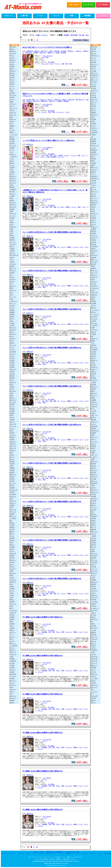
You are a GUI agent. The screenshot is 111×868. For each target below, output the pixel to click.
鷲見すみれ (13, 391)
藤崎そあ (12, 532)
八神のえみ (13, 654)
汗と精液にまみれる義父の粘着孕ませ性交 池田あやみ (43, 617)
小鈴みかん (94, 282)
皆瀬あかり (94, 595)
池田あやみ (44, 101)
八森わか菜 (94, 659)
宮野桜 (11, 621)
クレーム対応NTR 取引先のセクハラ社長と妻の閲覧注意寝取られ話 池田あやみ (52, 232)
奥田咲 (93, 161)
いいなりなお (13, 135)
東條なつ (93, 417)
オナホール (5, 853)
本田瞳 (93, 551)
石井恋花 (12, 143)
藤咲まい (12, 534)
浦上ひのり (13, 183)
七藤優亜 (12, 468)
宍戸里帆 (93, 334)
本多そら (12, 551)
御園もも (12, 600)
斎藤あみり (94, 295)
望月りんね (13, 604)
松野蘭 (11, 571)
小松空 (11, 260)
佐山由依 (12, 323)
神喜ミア (12, 246)
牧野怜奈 (12, 558)
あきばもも (94, 78)
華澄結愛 (66, 101)
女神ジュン (13, 632)
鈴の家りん (94, 367)
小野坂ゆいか (95, 178)
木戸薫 (11, 231)
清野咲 (11, 393)
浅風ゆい (12, 69)
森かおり (12, 648)
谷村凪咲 (12, 409)
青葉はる (12, 64)
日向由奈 (93, 510)
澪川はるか (13, 580)
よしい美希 (94, 678)
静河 (92, 336)
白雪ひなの (13, 369)
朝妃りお (12, 80)
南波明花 (12, 472)
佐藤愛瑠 (12, 312)
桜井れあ (12, 282)
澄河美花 (93, 374)
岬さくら (93, 575)
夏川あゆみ (28, 53)
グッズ (103, 16)
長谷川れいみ (13, 490)
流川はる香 (94, 696)
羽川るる (12, 174)
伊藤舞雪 (93, 141)
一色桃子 (93, 135)
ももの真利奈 (13, 646)
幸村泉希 (12, 678)
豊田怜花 (12, 437)
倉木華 (93, 253)
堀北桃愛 (12, 547)
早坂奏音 (12, 505)
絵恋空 (11, 185)
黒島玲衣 (93, 268)
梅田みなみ (13, 181)
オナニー (44, 112)
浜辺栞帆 (93, 496)
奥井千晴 (12, 192)
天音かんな (13, 104)
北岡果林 (93, 229)
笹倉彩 (11, 299)
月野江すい (94, 402)
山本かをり (13, 670)
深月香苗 (12, 602)
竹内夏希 (36, 53)
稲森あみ (12, 163)
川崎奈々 (12, 222)
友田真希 (93, 428)
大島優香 (93, 152)
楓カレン (93, 187)
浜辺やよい (13, 503)
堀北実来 (29, 101)
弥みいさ (12, 106)
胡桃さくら (94, 260)
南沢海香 (93, 600)
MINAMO (94, 606)
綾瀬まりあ (13, 119)
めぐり (11, 635)
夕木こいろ (94, 663)
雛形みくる (13, 516)
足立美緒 (12, 93)
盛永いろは (13, 446)
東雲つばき (13, 334)
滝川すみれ (94, 380)
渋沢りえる (13, 345)
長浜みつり (94, 437)
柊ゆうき (50, 100)
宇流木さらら (95, 146)
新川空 (11, 124)
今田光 (11, 170)
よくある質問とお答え (70, 852)
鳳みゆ (93, 156)
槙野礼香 (12, 556)
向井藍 (93, 624)
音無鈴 (11, 198)
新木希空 (93, 106)
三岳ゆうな (43, 100)
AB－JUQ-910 (47, 239)
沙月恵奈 (93, 321)
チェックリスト (88, 5)
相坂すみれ (13, 47)
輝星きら (12, 235)
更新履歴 (87, 16)
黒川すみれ (94, 262)
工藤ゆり (93, 249)
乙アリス (93, 174)
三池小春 (93, 567)
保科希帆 (12, 538)
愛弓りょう (94, 102)
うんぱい (93, 148)
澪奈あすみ (13, 582)
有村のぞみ (94, 115)
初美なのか (13, 496)
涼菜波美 (12, 387)
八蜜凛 (93, 485)
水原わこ (12, 593)
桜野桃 (11, 288)
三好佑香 (12, 628)
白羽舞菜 (12, 363)
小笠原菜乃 (13, 189)
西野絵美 (93, 464)
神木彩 (93, 209)
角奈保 (93, 376)
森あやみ (93, 641)
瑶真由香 (12, 514)
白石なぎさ (94, 347)
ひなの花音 (13, 518)
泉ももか (12, 150)
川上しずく (13, 216)
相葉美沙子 (13, 51)
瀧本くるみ (13, 402)
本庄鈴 (93, 549)
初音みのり (94, 490)
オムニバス (45, 64)
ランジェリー (60, 112)
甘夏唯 (11, 102)
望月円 (11, 639)
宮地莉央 (12, 619)
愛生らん (12, 56)
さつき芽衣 (94, 325)
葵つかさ (93, 60)
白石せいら (13, 354)
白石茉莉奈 (94, 350)
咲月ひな (12, 308)
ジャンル (56, 16)
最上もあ (12, 637)
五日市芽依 (94, 132)
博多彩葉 (12, 488)
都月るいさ (94, 422)
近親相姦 (44, 632)
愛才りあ (93, 53)
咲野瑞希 (93, 301)
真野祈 (11, 575)
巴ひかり (93, 424)
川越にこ (93, 220)
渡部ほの (12, 703)
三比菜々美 (13, 613)
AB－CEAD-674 (48, 104)
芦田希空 (12, 84)
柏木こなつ (94, 198)
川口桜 (11, 220)
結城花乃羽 (13, 674)
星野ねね (12, 540)
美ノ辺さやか (13, 611)
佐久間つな (13, 279)
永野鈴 (93, 435)
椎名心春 (71, 100)
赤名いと (93, 69)
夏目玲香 (12, 461)
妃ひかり (93, 224)
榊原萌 (93, 299)
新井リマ (93, 104)
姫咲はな (93, 514)
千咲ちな (12, 417)
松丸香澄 (63, 53)
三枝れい (93, 297)
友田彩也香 (94, 426)
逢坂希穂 (12, 187)
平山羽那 (12, 525)
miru (92, 621)
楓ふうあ (93, 189)
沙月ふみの (94, 323)
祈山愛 (57, 53)
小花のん (93, 185)
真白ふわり (94, 553)
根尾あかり (94, 475)
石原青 (93, 121)
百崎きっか (13, 643)
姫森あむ (12, 523)
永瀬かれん (13, 442)
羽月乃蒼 (93, 501)
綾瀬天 (11, 117)
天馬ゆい (93, 413)
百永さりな (94, 637)
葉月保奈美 (13, 494)
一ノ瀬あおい (13, 156)
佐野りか (12, 319)
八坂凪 (11, 657)
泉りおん (93, 126)
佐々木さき (94, 319)
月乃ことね (13, 426)
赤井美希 (93, 67)
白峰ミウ (93, 358)
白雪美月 (12, 371)
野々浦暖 (93, 479)
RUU (92, 694)
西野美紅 (12, 479)
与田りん (12, 692)
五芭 (92, 137)
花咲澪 (11, 499)
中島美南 (12, 439)
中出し (56, 155)
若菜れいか (13, 698)
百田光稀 (93, 635)
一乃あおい (94, 130)
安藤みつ (12, 132)
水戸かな (93, 593)
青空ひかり (94, 64)
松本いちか (94, 560)
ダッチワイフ (12, 853)
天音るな (12, 110)
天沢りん (12, 99)
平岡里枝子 (94, 516)
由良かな (93, 676)
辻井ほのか (94, 407)
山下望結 (12, 665)
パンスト (74, 207)
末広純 (93, 363)
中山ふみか (94, 442)
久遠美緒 (12, 238)
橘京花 (93, 391)
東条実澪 (12, 433)
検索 (72, 16)
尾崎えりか (94, 167)
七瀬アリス (94, 455)
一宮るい (12, 159)
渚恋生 (11, 453)
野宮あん (12, 485)
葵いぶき (93, 58)
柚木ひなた (13, 681)
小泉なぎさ (13, 244)
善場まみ (12, 398)
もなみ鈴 (93, 630)
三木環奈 (12, 325)
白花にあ (12, 374)
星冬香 (11, 543)
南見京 (11, 606)
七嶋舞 (93, 453)
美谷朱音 (93, 586)
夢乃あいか (94, 674)
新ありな (93, 108)
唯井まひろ (94, 387)
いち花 (11, 152)
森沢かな (37, 51)
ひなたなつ (94, 507)
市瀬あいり (13, 154)
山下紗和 (12, 663)
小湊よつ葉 (94, 292)
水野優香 (93, 580)
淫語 (67, 64)
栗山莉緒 (93, 257)
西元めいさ (94, 470)
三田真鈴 (93, 589)
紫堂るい (12, 332)
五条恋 (93, 279)
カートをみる (103, 5)
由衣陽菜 (12, 672)
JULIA (93, 343)
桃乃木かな (94, 639)
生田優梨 (12, 139)
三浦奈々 (12, 578)
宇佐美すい (71, 51)
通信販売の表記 (49, 852)
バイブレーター (21, 853)
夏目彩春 (93, 446)
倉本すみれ (94, 255)
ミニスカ (73, 155)
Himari (93, 512)
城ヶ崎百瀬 (13, 352)
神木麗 (93, 211)
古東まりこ (13, 253)
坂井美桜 (12, 273)
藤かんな (93, 527)
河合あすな (94, 214)
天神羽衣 (12, 97)
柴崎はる (12, 343)
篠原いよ (12, 336)
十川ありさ (13, 435)
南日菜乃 (93, 604)
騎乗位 (61, 155)
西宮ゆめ (93, 466)
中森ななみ (13, 448)
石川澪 (93, 117)
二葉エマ (93, 534)
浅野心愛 (12, 75)
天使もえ (93, 93)
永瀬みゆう (13, 444)
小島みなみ (94, 277)
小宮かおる (13, 264)
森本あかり (13, 650)
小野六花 (93, 183)
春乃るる (93, 503)
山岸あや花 (94, 657)
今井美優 (12, 167)
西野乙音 (12, 477)
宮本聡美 (12, 624)
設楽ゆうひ (94, 339)
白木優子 (93, 354)
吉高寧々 (93, 681)
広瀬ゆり (93, 521)
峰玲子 (11, 608)
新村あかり (94, 461)
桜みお (11, 292)
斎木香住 (12, 266)
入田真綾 (12, 172)
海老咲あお (94, 150)
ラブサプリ (77, 853)
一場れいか (79, 51)
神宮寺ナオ (94, 360)
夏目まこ (12, 459)
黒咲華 (93, 266)
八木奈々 (93, 648)
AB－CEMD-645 (48, 147)
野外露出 (54, 157)
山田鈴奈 (12, 668)
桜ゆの (11, 295)
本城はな (12, 549)
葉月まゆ (93, 488)
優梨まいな (94, 665)
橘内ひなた (94, 393)
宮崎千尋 (12, 615)
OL (58, 207)
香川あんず (13, 203)
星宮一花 (93, 547)
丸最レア (93, 564)
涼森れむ (93, 371)
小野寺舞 (93, 181)
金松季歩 (93, 205)
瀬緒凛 (11, 396)
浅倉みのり (13, 71)
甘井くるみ (13, 95)
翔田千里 (93, 345)
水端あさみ (94, 582)
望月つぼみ (94, 628)
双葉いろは (94, 532)
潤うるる (12, 350)
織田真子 (93, 172)
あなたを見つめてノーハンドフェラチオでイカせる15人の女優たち (47, 47)
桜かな (11, 284)
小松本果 (12, 262)
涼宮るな (12, 389)
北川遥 (11, 224)
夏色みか (12, 455)
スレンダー (69, 632)
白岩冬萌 (12, 360)
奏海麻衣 (12, 209)
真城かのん (13, 560)
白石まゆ (12, 358)
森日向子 (93, 646)
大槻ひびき (94, 154)
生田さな (12, 137)
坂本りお (12, 277)
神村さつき (13, 214)
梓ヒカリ (93, 84)
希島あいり (94, 227)
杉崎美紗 (12, 378)
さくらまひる (95, 310)
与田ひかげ (13, 689)
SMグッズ (48, 853)
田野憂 (93, 398)
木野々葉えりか (80, 100)
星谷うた (12, 536)
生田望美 (59, 101)
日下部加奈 (94, 246)
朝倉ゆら (12, 73)
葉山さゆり (44, 51)
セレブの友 (45, 57)
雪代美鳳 (93, 668)
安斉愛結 (12, 126)
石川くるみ (13, 146)
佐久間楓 (93, 303)
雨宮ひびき (94, 99)
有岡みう (93, 110)
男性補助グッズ (69, 853)
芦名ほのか (94, 82)
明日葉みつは (95, 56)
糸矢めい (12, 161)
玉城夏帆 (93, 400)
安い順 (82, 35)
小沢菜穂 (12, 196)
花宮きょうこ (95, 492)
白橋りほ (93, 356)
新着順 (67, 35)
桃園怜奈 (93, 632)
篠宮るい (12, 341)
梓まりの (12, 86)
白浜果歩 (12, 365)
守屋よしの (13, 652)
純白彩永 (12, 562)
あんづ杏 (12, 130)
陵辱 (63, 632)
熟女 (71, 64)
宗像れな (12, 630)
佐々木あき (94, 317)
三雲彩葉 (12, 589)
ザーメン (58, 64)
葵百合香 (57, 51)
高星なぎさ (13, 400)
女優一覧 (24, 16)
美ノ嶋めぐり (95, 608)
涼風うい (12, 380)
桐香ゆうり (51, 53)
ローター (28, 853)
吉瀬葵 (11, 229)
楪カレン (93, 670)
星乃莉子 (93, 545)
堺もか (11, 275)
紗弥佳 (11, 321)
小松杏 (51, 51)
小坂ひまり (52, 101)
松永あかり (13, 569)
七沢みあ (93, 450)
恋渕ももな (94, 271)
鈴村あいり (94, 369)
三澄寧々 (12, 595)
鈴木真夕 (93, 365)
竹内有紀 (93, 382)
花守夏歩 (93, 494)
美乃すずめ (94, 611)
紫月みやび (13, 330)
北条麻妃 (93, 540)
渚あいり (93, 444)
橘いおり (12, 407)
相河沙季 (93, 49)
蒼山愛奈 (12, 67)
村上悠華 (93, 626)
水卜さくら (94, 569)
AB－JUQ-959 (47, 199)
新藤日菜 (12, 376)
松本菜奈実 (94, 562)
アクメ (68, 112)
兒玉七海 (93, 284)
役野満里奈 (94, 650)
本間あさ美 (13, 553)
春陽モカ (93, 505)
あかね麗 (93, 71)
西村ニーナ (35, 100)
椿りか (93, 409)
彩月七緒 (12, 306)
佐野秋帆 (12, 314)
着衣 (79, 207)
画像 (38, 35)
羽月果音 (12, 492)
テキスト (45, 35)
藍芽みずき (94, 47)
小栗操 (93, 165)
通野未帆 (93, 420)
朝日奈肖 (12, 78)
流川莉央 (93, 698)
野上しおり (13, 483)
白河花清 (63, 51)
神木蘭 (11, 211)
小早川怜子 (94, 286)
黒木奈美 (93, 264)
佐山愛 (93, 328)
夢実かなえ (13, 685)
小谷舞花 (12, 251)
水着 (48, 157)
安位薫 (93, 652)
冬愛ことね (94, 415)
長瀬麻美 (93, 433)
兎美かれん (13, 176)
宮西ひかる (94, 619)
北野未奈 (93, 231)
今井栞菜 (93, 143)
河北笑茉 (12, 218)
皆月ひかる (94, 597)
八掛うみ (93, 654)
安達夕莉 (93, 86)
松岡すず (12, 567)
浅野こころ (94, 80)
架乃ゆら (93, 207)
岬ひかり (12, 591)
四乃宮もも (13, 339)
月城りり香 (13, 424)
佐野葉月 (12, 317)
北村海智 (93, 233)
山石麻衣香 (13, 661)
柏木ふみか (13, 207)
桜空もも (93, 312)
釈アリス (12, 347)
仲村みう (93, 439)
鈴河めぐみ (13, 382)
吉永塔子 (93, 683)
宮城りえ (65, 100)
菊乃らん (93, 222)
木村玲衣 (93, 242)
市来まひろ (94, 128)
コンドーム (61, 853)
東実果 (11, 91)
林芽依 (11, 507)
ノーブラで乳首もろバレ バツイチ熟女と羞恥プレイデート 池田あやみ (48, 140)
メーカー (40, 16)
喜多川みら (13, 227)
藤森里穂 (93, 529)
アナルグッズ (41, 853)
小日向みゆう (95, 288)
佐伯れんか (13, 271)
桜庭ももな (13, 290)
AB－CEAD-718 (48, 56)
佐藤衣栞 (12, 310)
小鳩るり (12, 257)
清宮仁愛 (93, 244)
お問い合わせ (74, 5)
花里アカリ (13, 501)
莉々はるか (94, 692)
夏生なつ (12, 457)
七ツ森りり (94, 457)
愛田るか (12, 49)
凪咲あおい (13, 450)
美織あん (12, 586)
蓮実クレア (94, 481)
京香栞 (11, 233)
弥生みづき (94, 661)
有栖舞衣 (93, 113)
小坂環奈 (12, 249)
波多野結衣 (30, 51)
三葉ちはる (94, 591)
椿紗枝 (11, 431)
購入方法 (36, 852)
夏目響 (93, 448)
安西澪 (11, 128)
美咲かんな (94, 573)
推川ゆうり (94, 170)
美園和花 (93, 584)
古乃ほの (93, 538)
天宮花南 (93, 97)
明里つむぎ (94, 73)
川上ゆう (93, 216)
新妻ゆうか (13, 475)
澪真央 (11, 584)
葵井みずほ (13, 53)
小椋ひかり (13, 194)
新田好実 (12, 481)
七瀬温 (11, 466)
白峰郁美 (12, 367)
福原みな (93, 523)
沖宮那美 (93, 159)
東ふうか (12, 88)
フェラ (52, 64)
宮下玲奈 (93, 615)
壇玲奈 (11, 415)
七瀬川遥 (12, 464)
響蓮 (11, 521)
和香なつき (13, 696)
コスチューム (85, 853)
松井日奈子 (94, 556)
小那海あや (94, 176)
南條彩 (93, 459)
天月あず (93, 95)
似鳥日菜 (93, 472)
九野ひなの (94, 251)
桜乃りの (93, 306)
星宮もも (12, 545)
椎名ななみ (13, 328)
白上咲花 (93, 352)
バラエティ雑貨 (107, 853)
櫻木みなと (13, 286)
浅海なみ (12, 82)
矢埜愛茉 (12, 659)
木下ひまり (94, 235)
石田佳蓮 (93, 119)
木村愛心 (93, 240)
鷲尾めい (93, 700)
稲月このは (36, 101)
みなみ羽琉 (94, 602)
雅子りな (93, 194)
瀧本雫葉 (12, 404)
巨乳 (50, 112)
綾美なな (12, 121)
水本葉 (11, 597)
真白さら (12, 564)
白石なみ (12, 356)
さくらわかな (95, 314)
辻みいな (12, 428)
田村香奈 (12, 413)
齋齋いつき (13, 268)
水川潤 (28, 100)
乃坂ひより (94, 477)
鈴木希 (11, 385)
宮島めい (93, 617)
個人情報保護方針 (59, 852)
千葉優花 (12, 420)
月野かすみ (57, 100)
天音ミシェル (13, 108)
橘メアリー (94, 396)
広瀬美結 (93, 518)
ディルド (34, 853)
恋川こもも (13, 242)
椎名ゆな (93, 332)
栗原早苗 (12, 240)
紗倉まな (93, 308)
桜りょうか (13, 297)
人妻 (43, 155)
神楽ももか (94, 192)
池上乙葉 (12, 141)
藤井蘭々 (93, 525)
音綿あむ (12, 200)
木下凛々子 (94, 238)
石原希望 (93, 124)
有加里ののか (95, 75)
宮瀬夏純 (12, 617)
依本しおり (43, 53)
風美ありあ (13, 205)
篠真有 (93, 341)
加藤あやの (94, 203)
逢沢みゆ (93, 51)
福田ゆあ (12, 527)
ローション (61, 157)
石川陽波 (12, 148)
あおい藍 (12, 58)
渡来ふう (93, 703)
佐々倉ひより (13, 301)
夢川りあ (12, 683)
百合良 (11, 687)
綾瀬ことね (13, 115)
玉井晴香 (12, 411)
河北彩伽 (93, 218)
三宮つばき (94, 330)
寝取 (55, 207)
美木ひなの (94, 571)
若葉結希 (12, 700)
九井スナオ (94, 273)
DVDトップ (9, 16)
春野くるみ (13, 512)
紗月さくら (13, 303)
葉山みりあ (13, 510)
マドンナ (44, 201)
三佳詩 (11, 626)
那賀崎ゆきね (95, 431)
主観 (63, 64)
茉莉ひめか (13, 573)
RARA (11, 694)
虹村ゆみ (93, 468)
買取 (78, 852)
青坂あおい (13, 60)
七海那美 (12, 470)
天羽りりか (94, 91)
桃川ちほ (12, 641)
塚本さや (12, 422)
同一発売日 (51, 62)
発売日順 (74, 35)
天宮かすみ (13, 113)
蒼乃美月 (12, 62)
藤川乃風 (12, 529)
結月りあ (93, 672)
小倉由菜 (93, 163)
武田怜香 (93, 385)
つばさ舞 (93, 411)
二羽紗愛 (93, 536)
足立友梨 (93, 88)
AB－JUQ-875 (47, 624)
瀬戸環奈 (93, 378)
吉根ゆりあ (94, 685)
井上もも (12, 165)
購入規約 (42, 852)
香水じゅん (94, 200)
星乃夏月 (93, 543)
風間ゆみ (93, 196)
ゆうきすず (13, 676)
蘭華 (92, 689)
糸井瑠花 (93, 139)
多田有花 (93, 389)
